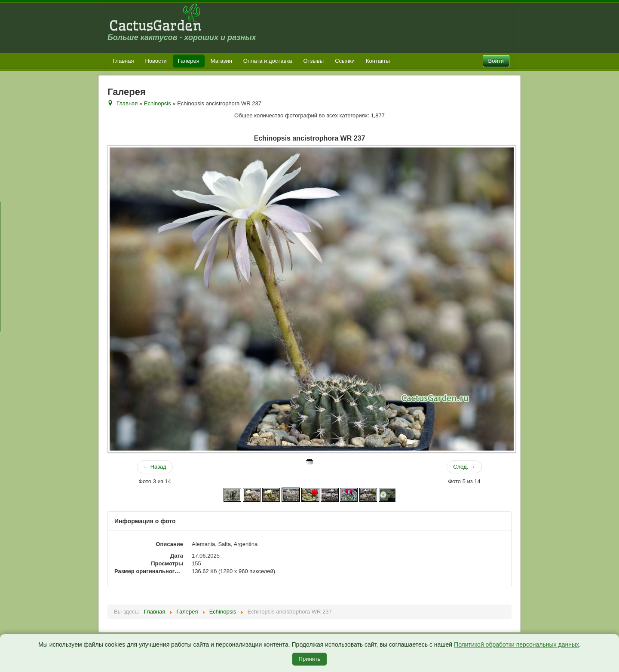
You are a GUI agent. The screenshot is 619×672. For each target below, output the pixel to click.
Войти (496, 61)
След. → (464, 467)
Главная (123, 61)
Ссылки (345, 61)
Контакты (378, 61)
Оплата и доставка (268, 61)
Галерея (189, 61)
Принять (310, 659)
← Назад (155, 467)
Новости (156, 61)
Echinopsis (158, 103)
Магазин (221, 61)
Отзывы (314, 61)
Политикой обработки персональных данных (516, 644)
